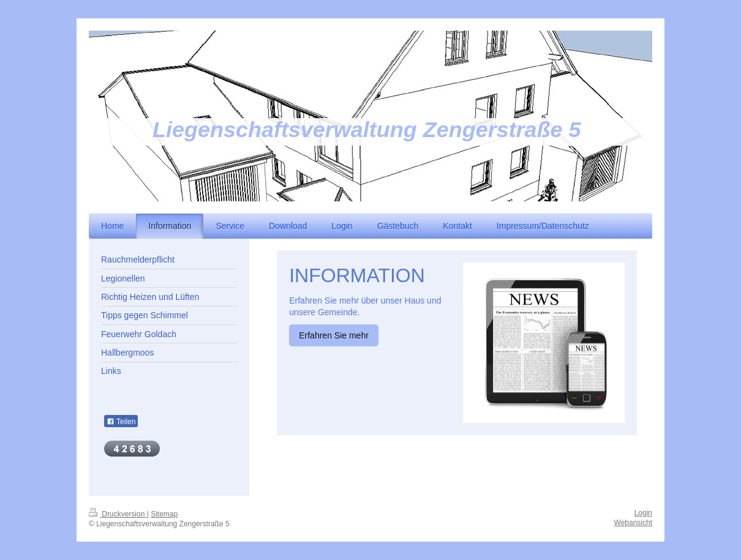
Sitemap (164, 514)
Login (643, 513)
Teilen (121, 422)
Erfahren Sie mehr (334, 335)
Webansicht (633, 523)
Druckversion (118, 514)
